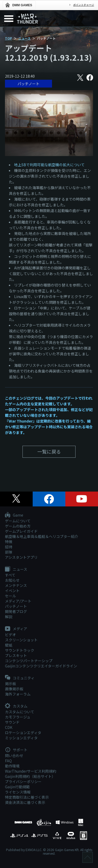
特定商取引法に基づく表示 (27, 797)
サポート (16, 750)
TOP (8, 38)
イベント (12, 591)
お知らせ (12, 580)
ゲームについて (18, 521)
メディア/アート (18, 601)
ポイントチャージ (84, 5)
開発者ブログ (16, 611)
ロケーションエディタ (23, 733)
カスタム (16, 706)
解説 (9, 617)
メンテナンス (16, 585)
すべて (10, 575)
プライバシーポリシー (23, 782)
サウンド (12, 722)
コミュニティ (20, 678)
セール (10, 596)
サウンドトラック (20, 650)
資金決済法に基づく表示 (25, 802)
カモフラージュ (18, 717)
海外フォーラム (18, 694)
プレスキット (16, 655)
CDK (9, 727)
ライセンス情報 (18, 792)
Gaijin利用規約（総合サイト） (30, 776)
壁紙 (9, 645)
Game (14, 515)
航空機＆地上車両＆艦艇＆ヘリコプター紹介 (42, 536)
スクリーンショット (21, 640)
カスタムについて (20, 712)
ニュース (24, 38)
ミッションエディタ (21, 738)
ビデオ (10, 635)
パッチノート (28, 84)
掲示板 (10, 684)
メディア (16, 629)
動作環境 (12, 766)
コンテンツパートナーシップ (29, 661)
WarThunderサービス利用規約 (31, 771)
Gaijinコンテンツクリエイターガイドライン (41, 666)
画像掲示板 (14, 689)
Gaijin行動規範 (17, 787)
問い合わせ (14, 755)
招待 (9, 547)
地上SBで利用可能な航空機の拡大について (49, 165)
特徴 (9, 542)
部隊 (9, 552)
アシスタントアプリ (21, 557)
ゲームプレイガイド (21, 531)
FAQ (8, 761)
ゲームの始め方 (18, 526)
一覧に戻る (49, 451)
